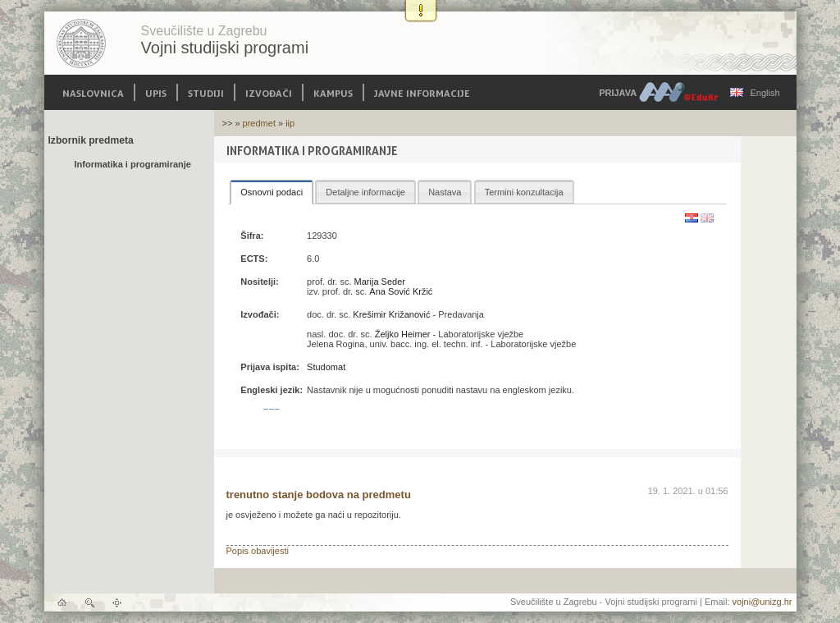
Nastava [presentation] (445, 192)
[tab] (272, 192)
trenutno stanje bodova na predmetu (319, 495)
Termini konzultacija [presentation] (524, 192)
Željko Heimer (403, 334)
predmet (259, 123)
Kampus (333, 92)
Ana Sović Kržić (401, 291)
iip (290, 123)
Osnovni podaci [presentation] (272, 192)
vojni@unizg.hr (762, 602)
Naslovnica (93, 92)
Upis (156, 92)
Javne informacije (422, 92)
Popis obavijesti (258, 551)
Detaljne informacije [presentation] (365, 192)
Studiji (206, 92)
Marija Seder (380, 282)
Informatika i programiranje (133, 164)
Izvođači (269, 92)
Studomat (326, 367)
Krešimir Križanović (391, 314)
